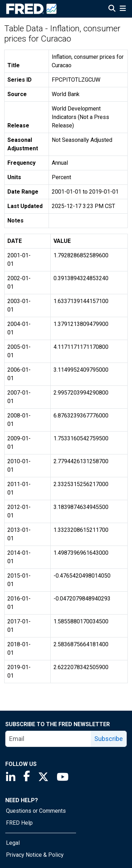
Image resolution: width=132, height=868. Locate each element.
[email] (48, 739)
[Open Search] (112, 9)
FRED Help (19, 823)
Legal (13, 843)
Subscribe (109, 739)
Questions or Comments (36, 811)
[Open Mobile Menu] (123, 9)
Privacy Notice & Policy (35, 855)
